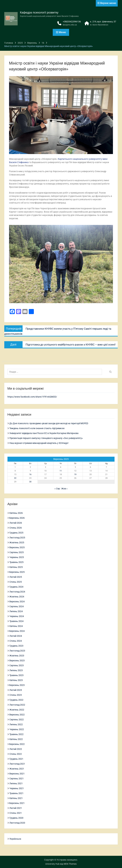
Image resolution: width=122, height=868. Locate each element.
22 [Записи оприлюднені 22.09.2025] (15, 478)
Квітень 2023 (16, 680)
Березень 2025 (17, 572)
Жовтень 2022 (17, 710)
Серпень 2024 (17, 606)
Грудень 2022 (16, 700)
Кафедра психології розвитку (39, 13)
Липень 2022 (16, 724)
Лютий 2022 (16, 749)
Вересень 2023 (17, 661)
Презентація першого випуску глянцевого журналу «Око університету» (46, 438)
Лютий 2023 (16, 690)
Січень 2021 (16, 813)
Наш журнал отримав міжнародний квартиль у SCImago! (39, 443)
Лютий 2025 (16, 577)
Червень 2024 (17, 616)
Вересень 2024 (17, 602)
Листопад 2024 (17, 592)
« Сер (57, 489)
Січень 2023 (16, 695)
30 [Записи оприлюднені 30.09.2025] (30, 482)
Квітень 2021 (16, 798)
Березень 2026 (17, 518)
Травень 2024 (16, 621)
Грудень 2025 (16, 533)
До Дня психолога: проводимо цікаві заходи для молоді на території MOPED (49, 423)
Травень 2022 (16, 734)
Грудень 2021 (16, 759)
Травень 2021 (16, 793)
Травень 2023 (16, 675)
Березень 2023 (17, 685)
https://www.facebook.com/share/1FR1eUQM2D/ (32, 397)
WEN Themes (70, 864)
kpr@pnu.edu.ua (70, 25)
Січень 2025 (16, 582)
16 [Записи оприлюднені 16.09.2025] (30, 474)
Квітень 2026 (16, 513)
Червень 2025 (17, 557)
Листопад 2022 (17, 705)
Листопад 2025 (17, 538)
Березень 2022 (17, 744)
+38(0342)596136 (72, 22)
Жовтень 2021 (17, 769)
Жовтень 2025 (17, 542)
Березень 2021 (17, 803)
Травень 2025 (16, 562)
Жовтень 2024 (17, 597)
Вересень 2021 (17, 774)
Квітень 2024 (16, 626)
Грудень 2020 (16, 818)
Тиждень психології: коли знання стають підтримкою (37, 428)
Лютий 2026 (16, 523)
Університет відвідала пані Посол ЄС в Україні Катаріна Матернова (44, 433)
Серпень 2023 (17, 665)
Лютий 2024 (16, 636)
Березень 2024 (17, 631)
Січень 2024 (16, 641)
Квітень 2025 (16, 567)
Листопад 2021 (17, 764)
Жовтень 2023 (17, 656)
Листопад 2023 (17, 651)
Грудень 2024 (16, 587)
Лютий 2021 (16, 808)
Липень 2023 (16, 670)
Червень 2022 (17, 729)
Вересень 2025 (17, 547)
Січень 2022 (16, 754)
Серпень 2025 (17, 552)
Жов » (64, 489)
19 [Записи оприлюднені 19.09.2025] (75, 474)
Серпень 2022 (17, 720)
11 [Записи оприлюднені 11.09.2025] (61, 471)
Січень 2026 (16, 528)
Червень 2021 (17, 788)
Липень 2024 (16, 611)
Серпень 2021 (17, 779)
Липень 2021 (16, 783)
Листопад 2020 (17, 823)
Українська (15, 839)
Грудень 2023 (16, 646)
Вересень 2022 (17, 715)
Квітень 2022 (16, 739)
